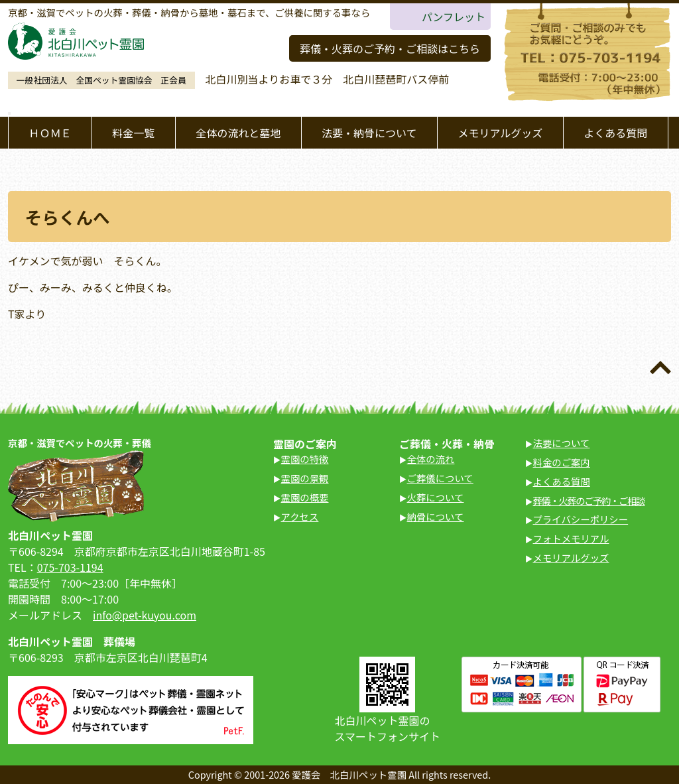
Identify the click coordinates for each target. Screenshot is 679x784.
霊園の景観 (305, 478)
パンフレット (454, 17)
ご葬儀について (440, 478)
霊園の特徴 (305, 459)
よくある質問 (615, 133)
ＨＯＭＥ (50, 133)
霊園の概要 (305, 497)
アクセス (300, 516)
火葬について (436, 497)
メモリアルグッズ (500, 133)
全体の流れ (431, 459)
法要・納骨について (369, 133)
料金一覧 (133, 133)
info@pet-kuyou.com (145, 615)
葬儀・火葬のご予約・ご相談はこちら (390, 48)
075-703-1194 (70, 567)
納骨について (436, 516)
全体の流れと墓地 (238, 133)
